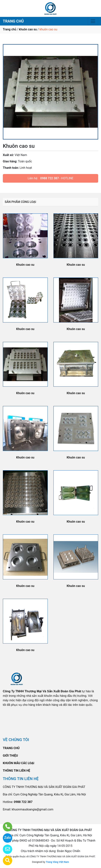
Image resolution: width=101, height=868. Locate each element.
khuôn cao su (28, 29)
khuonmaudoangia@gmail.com (32, 809)
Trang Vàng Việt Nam (57, 862)
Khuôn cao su (25, 265)
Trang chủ (9, 29)
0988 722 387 (50, 178)
